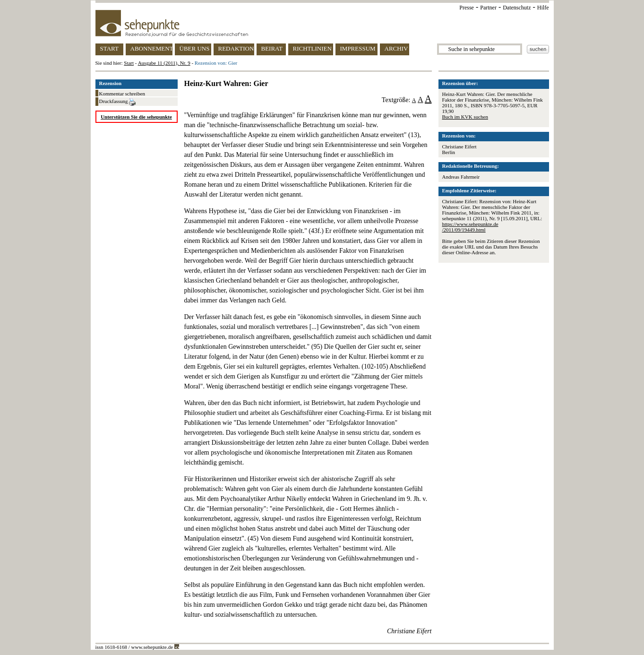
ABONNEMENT (151, 48)
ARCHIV (396, 48)
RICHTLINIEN (312, 48)
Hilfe (543, 8)
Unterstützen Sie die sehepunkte (136, 117)
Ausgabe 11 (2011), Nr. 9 (164, 63)
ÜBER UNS (195, 48)
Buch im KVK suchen (465, 117)
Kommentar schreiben (122, 94)
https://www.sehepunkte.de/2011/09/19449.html (470, 227)
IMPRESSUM (358, 48)
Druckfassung (118, 102)
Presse (467, 8)
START (109, 48)
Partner (488, 8)
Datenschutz (517, 8)
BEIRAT (272, 48)
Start (129, 63)
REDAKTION (236, 48)
